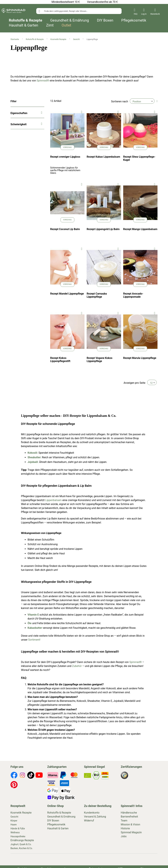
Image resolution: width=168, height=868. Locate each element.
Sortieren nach (120, 101)
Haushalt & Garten (23, 25)
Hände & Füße (18, 829)
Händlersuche (129, 813)
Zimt (50, 25)
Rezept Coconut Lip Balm (65, 229)
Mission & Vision (130, 824)
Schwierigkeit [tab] (19, 124)
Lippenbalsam (53, 500)
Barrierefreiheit (129, 817)
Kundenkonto (92, 813)
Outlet (66, 25)
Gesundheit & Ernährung (70, 20)
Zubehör (77, 666)
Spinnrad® (43, 81)
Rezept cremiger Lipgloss (65, 157)
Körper (14, 821)
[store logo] (13, 11)
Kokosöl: (33, 453)
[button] (82, 112)
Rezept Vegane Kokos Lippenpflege (100, 360)
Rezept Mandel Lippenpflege (67, 294)
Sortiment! (34, 640)
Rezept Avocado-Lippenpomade (133, 295)
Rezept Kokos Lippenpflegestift (60, 360)
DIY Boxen (105, 20)
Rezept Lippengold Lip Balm (103, 229)
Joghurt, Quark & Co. (21, 844)
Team (124, 821)
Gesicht (77, 39)
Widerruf (89, 821)
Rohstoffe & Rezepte (26, 20)
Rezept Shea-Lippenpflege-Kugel (139, 158)
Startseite (15, 39)
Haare (14, 825)
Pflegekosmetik (134, 20)
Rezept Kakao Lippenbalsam (103, 157)
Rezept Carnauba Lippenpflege (97, 295)
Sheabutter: (34, 457)
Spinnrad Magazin (131, 832)
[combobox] (79, 11)
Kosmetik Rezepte (59, 39)
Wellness (15, 832)
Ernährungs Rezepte (22, 840)
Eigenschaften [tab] (19, 113)
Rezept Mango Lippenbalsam (140, 229)
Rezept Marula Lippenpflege (140, 358)
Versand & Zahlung (95, 817)
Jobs (124, 836)
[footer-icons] (14, 776)
